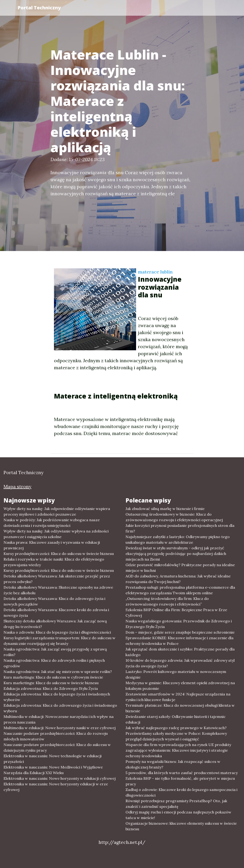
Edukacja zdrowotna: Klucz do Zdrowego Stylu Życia (51, 688)
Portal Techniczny (39, 8)
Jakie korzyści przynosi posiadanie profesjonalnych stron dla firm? (180, 528)
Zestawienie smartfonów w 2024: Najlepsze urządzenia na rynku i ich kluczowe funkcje (178, 697)
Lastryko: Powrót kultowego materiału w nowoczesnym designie (176, 674)
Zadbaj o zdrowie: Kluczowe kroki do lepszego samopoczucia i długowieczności (181, 792)
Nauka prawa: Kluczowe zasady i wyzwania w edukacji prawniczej (52, 545)
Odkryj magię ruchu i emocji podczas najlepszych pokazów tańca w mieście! (178, 815)
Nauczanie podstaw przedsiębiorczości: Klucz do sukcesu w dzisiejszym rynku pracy (57, 747)
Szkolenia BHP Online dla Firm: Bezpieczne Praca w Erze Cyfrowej (176, 613)
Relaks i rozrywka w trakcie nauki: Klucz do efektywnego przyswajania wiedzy (54, 562)
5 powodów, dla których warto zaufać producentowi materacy (182, 773)
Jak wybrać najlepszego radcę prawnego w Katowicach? (176, 728)
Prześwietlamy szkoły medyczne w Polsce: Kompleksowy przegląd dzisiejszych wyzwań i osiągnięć (176, 736)
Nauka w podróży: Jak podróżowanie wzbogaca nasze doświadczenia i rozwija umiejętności (52, 523)
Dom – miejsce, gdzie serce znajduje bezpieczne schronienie (180, 632)
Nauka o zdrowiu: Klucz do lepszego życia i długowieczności (57, 632)
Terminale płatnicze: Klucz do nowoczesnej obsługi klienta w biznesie (180, 708)
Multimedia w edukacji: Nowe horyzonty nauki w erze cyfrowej (60, 728)
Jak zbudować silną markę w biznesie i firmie (165, 509)
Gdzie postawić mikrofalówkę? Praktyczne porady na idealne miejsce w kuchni (180, 568)
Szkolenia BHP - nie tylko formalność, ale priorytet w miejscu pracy (180, 781)
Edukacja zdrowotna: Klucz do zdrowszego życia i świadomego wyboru (60, 708)
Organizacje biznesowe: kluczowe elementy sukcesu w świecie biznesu (181, 826)
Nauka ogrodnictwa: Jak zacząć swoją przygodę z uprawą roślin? (55, 652)
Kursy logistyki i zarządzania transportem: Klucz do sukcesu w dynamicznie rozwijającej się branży (59, 641)
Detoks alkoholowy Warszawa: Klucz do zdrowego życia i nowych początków (54, 601)
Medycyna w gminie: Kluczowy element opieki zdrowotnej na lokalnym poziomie (180, 686)
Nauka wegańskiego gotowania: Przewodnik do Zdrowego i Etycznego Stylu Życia (179, 624)
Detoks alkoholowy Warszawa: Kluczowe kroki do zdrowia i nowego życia (56, 613)
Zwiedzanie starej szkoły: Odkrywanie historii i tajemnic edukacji (176, 719)
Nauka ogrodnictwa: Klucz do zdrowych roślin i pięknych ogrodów (54, 663)
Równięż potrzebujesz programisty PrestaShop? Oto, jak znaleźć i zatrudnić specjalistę (176, 804)
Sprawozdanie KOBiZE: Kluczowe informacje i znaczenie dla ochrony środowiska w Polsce (179, 641)
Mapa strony (17, 486)
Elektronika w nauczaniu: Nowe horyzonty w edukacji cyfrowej (60, 778)
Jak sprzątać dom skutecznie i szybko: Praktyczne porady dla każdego (180, 652)
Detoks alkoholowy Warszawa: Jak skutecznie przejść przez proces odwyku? (57, 579)
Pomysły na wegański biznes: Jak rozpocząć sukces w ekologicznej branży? (173, 764)
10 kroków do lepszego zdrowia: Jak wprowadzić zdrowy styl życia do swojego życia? (180, 663)
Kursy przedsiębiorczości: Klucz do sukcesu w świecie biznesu (59, 554)
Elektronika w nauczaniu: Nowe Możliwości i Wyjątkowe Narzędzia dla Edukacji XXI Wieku (53, 770)
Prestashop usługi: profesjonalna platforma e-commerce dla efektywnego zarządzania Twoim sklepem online (180, 590)
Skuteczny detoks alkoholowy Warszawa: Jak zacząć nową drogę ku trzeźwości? (55, 624)
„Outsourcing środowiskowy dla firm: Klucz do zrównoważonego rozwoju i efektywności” (167, 601)
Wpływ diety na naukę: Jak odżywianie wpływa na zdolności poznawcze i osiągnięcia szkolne (56, 534)
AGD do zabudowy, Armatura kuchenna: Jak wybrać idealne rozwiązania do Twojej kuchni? (178, 579)
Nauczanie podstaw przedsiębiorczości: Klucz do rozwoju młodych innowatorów (56, 736)
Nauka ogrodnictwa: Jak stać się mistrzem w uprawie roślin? (58, 672)
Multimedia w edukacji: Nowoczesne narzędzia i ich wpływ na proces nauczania (59, 719)
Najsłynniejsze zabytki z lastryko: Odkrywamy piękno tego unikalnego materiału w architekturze (178, 539)
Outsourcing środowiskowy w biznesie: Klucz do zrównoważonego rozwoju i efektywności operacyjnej (174, 517)
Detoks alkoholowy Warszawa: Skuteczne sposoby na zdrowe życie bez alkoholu (58, 590)
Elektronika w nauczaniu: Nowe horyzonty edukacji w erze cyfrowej (56, 787)
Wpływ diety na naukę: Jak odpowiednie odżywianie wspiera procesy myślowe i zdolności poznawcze (57, 511)
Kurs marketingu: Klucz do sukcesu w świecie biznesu (51, 683)
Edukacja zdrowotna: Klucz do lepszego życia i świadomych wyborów (57, 697)
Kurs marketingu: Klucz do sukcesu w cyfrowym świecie (53, 677)
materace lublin (155, 272)
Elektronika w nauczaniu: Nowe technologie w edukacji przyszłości (53, 759)
